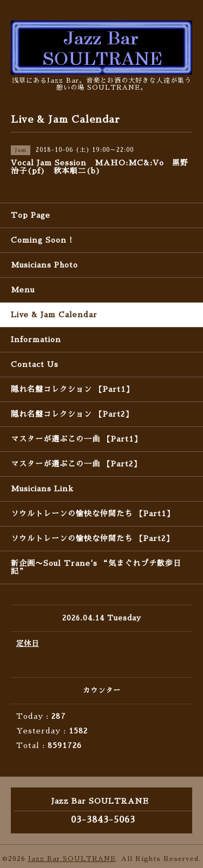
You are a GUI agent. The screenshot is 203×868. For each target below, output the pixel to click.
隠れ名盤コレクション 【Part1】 (72, 389)
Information (36, 339)
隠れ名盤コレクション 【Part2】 (72, 414)
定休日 (28, 643)
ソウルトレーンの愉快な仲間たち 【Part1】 (93, 513)
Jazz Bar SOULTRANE (72, 859)
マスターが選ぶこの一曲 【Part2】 (76, 464)
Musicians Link (42, 489)
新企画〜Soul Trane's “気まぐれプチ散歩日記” (96, 567)
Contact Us (35, 364)
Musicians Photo (44, 265)
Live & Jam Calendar (54, 315)
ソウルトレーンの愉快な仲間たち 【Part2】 (92, 538)
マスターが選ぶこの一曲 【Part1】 (76, 439)
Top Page (31, 215)
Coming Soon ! (42, 240)
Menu (23, 290)
